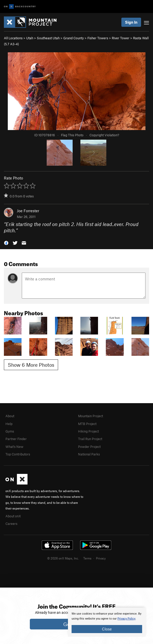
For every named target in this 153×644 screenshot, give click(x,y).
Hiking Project (88, 431)
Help (9, 424)
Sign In (131, 22)
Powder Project (89, 447)
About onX (13, 516)
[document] (107, 622)
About (10, 416)
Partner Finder (16, 439)
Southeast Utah (48, 38)
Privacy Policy (126, 619)
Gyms (10, 431)
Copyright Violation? (104, 135)
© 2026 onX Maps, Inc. (63, 558)
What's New (14, 447)
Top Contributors (18, 454)
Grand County (74, 38)
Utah (30, 38)
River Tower (121, 38)
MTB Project (87, 424)
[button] (6, 243)
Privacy (101, 558)
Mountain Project (91, 416)
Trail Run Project (90, 439)
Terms (87, 558)
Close (107, 629)
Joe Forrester (28, 211)
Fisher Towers (98, 38)
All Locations (13, 38)
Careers (11, 524)
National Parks (89, 454)
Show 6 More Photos (31, 365)
